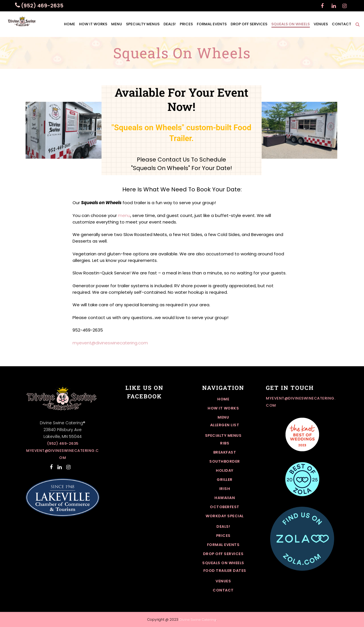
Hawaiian (225, 498)
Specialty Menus (223, 435)
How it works (223, 408)
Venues (223, 581)
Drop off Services (223, 554)
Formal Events (223, 545)
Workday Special (225, 516)
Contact (223, 590)
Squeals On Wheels (223, 563)
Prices (223, 536)
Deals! (223, 526)
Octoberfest (225, 507)
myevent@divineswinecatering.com (110, 343)
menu (124, 215)
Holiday (225, 470)
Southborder (225, 461)
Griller (225, 480)
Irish (225, 489)
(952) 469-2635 (63, 443)
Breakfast (225, 452)
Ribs (225, 443)
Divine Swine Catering (198, 619)
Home (223, 399)
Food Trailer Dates (225, 571)
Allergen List (225, 425)
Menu (223, 417)
